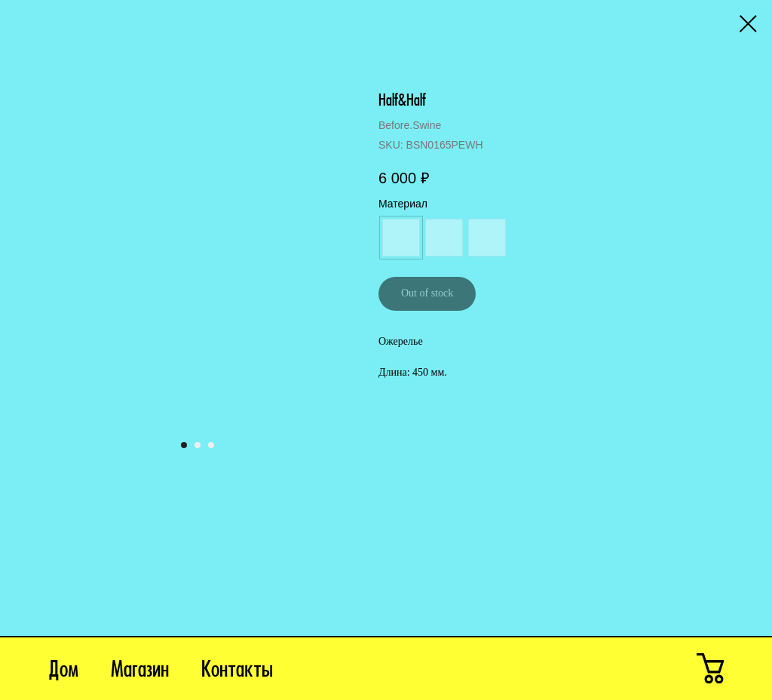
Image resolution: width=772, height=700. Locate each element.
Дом (63, 671)
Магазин (140, 671)
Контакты (237, 671)
